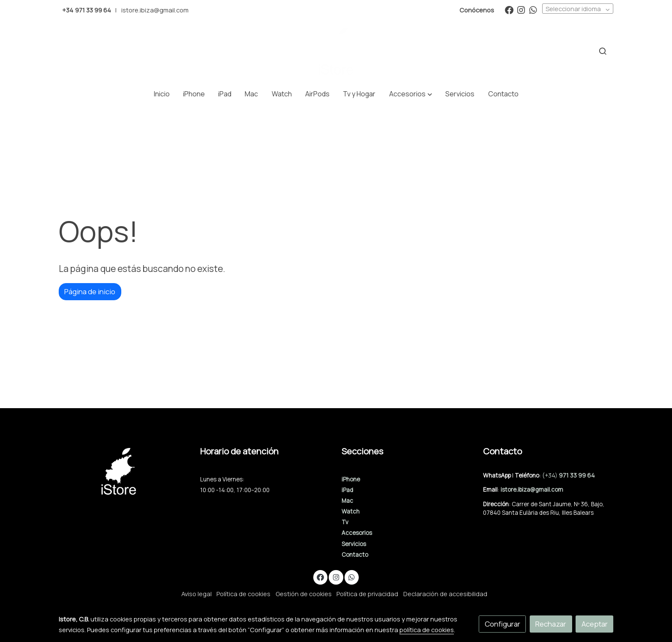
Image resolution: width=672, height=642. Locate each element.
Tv (345, 522)
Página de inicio (90, 291)
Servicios (354, 544)
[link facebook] (509, 9)
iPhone (351, 479)
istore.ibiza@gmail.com (155, 10)
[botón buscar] (603, 51)
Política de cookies (243, 594)
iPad (347, 490)
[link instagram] (521, 9)
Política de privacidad (367, 594)
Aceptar (595, 624)
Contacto (355, 555)
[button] (411, 94)
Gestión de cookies (304, 594)
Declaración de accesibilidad (445, 594)
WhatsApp (498, 475)
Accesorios (357, 533)
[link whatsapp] (533, 9)
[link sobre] (124, 471)
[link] (336, 51)
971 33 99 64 (577, 475)
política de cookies (427, 630)
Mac (347, 501)
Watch (351, 511)
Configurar (502, 624)
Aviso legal (196, 594)
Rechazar (551, 624)
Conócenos (477, 10)
